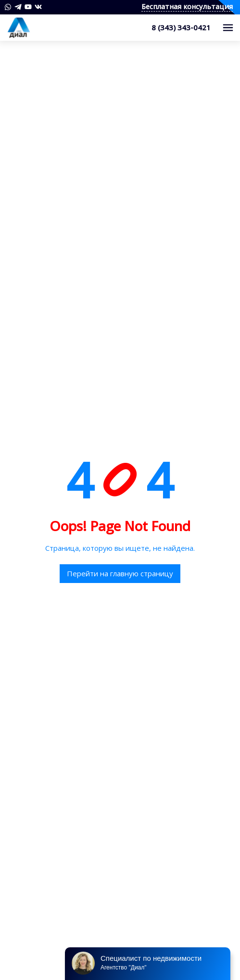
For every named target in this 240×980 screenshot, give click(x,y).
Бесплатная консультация (187, 7)
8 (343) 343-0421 (181, 27)
